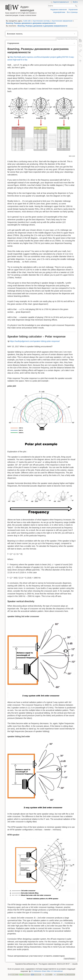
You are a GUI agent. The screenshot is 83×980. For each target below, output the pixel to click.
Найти (76, 6)
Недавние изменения (59, 10)
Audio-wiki (27, 21)
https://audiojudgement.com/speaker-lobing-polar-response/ (35, 341)
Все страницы (72, 12)
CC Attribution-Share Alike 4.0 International (47, 971)
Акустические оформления (62, 21)
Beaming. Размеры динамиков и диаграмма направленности (31, 23)
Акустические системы (41, 21)
